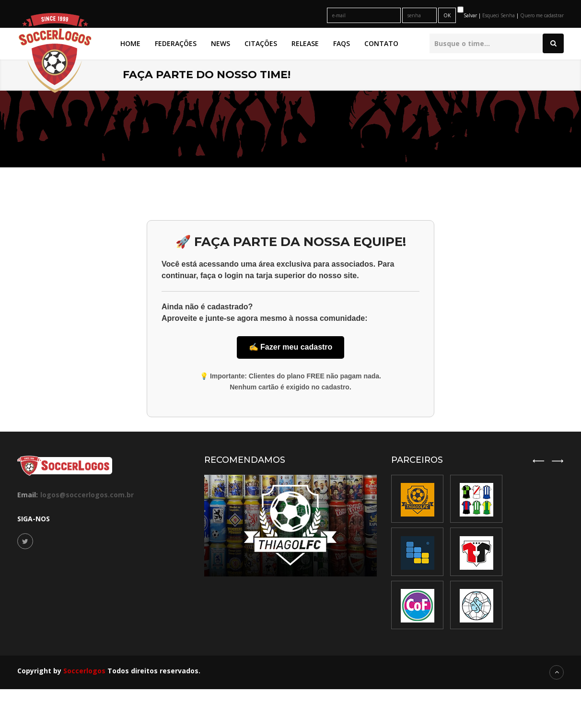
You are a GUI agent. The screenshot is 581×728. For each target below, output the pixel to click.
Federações (176, 43)
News (221, 43)
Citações (261, 43)
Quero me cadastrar (542, 15)
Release (305, 43)
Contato (381, 43)
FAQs (342, 43)
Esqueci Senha (499, 15)
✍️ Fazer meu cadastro (291, 347)
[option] (476, 552)
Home (130, 43)
